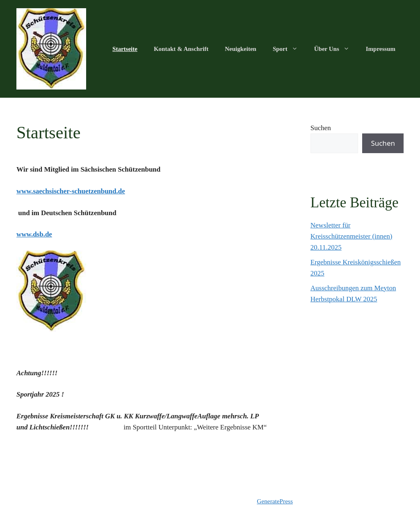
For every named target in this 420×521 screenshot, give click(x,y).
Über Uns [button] (336, 49)
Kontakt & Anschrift (181, 49)
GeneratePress (275, 501)
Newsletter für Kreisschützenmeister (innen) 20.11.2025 (352, 236)
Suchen (321, 128)
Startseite (125, 49)
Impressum (381, 49)
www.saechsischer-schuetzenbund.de (71, 191)
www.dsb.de (34, 234)
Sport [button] (289, 49)
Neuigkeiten (241, 49)
